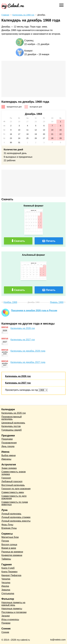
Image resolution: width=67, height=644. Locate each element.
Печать (51, 241)
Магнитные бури (10, 537)
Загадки (6, 616)
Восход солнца (9, 545)
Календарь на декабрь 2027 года (28, 362)
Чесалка (6, 583)
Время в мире (9, 548)
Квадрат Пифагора (11, 575)
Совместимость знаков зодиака (14, 473)
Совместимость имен (13, 492)
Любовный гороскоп (12, 481)
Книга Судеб (8, 568)
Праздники (7, 439)
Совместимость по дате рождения (14, 497)
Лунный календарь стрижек (16, 517)
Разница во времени (12, 552)
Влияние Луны (9, 528)
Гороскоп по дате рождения (16, 489)
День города (8, 446)
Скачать (20, 241)
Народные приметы (12, 609)
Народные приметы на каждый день (13, 604)
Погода (5, 541)
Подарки (6, 623)
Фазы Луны (7, 525)
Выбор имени (9, 455)
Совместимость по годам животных (15, 503)
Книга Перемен (9, 572)
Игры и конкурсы (10, 619)
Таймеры (6, 559)
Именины (6, 459)
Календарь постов (11, 426)
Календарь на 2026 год (23, 328)
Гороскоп (6, 478)
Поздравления (9, 443)
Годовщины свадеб (11, 430)
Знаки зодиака (9, 468)
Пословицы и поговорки (14, 612)
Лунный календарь (11, 514)
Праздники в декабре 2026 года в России (34, 310)
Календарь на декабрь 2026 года (28, 351)
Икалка (5, 586)
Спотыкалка (8, 593)
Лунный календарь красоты (16, 521)
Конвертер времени (12, 555)
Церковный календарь (13, 423)
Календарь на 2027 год (23, 340)
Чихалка (6, 579)
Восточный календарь (13, 485)
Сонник (5, 632)
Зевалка (6, 590)
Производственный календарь (11, 418)
